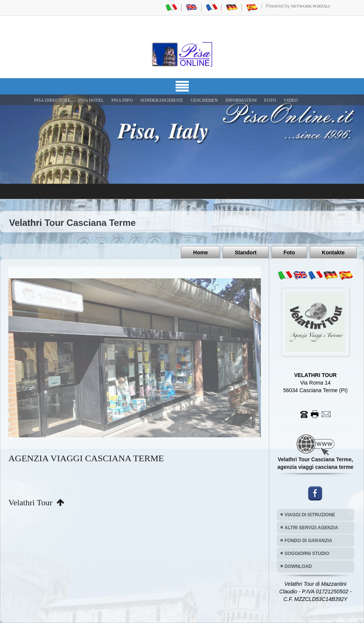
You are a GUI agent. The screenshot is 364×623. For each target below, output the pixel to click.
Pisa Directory (52, 100)
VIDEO (291, 100)
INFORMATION (241, 100)
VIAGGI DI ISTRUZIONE (310, 515)
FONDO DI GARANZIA (308, 541)
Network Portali (310, 6)
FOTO (270, 100)
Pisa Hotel (91, 100)
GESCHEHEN (204, 100)
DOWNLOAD (298, 566)
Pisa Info (122, 100)
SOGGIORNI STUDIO (307, 554)
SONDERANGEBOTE (162, 100)
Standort (246, 252)
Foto (289, 252)
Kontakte (333, 252)
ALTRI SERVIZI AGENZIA (311, 528)
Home (200, 252)
